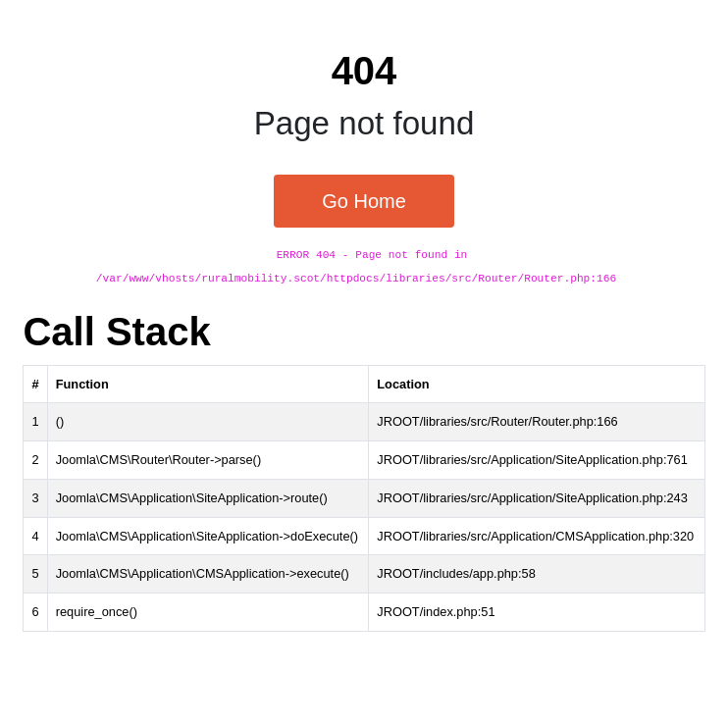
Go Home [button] (364, 201)
